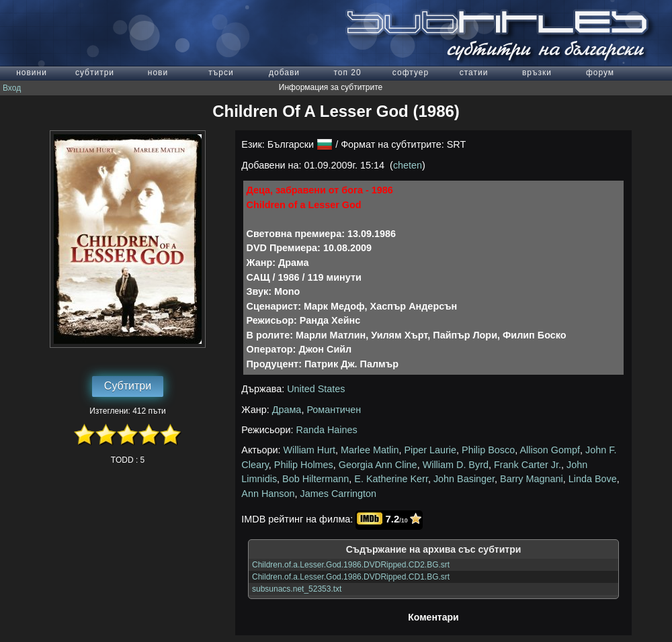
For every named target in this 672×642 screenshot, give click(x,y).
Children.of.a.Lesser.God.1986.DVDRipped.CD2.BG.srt (351, 565)
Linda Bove (593, 479)
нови (158, 73)
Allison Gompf (550, 450)
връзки (537, 73)
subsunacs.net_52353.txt (297, 589)
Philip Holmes (304, 465)
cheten (408, 165)
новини (32, 73)
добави (284, 73)
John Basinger (464, 479)
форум (600, 73)
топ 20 (347, 73)
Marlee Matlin (370, 450)
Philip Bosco (488, 450)
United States (316, 389)
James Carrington (339, 494)
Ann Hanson (268, 494)
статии (474, 73)
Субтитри (128, 386)
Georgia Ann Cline (378, 465)
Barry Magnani (532, 479)
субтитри (95, 73)
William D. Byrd (456, 465)
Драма (287, 410)
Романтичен (334, 410)
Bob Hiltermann (316, 479)
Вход (12, 88)
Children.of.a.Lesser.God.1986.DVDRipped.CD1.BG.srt (351, 577)
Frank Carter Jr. (528, 465)
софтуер (411, 73)
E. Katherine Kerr (391, 479)
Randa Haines (327, 430)
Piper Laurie (430, 450)
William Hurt (310, 450)
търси (221, 73)
